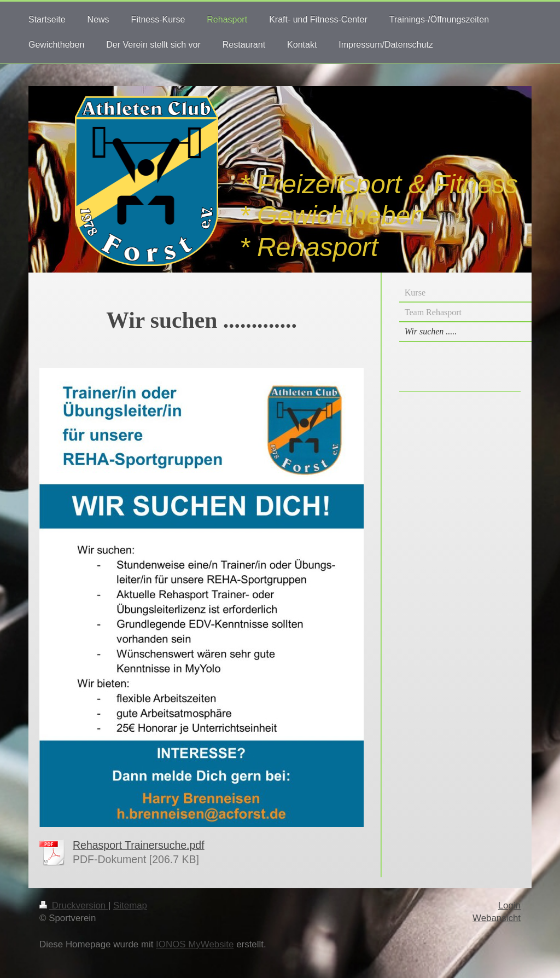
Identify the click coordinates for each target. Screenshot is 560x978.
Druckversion (74, 905)
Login (509, 905)
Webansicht (497, 918)
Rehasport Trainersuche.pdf (139, 845)
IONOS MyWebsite (195, 944)
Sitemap (130, 905)
